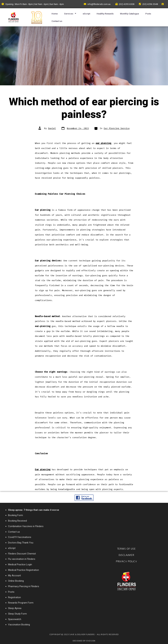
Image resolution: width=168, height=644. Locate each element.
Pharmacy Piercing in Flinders (24, 586)
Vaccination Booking (19, 625)
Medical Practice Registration (24, 570)
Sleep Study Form (17, 614)
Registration (14, 597)
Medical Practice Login (20, 564)
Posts (148, 14)
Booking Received (17, 521)
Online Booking (16, 581)
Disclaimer (126, 555)
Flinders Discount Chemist (22, 554)
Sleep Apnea (15, 608)
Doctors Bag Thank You (21, 543)
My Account (14, 576)
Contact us (57, 21)
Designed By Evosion (84, 641)
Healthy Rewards (105, 14)
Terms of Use (126, 549)
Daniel (52, 128)
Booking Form (16, 515)
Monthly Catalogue (129, 14)
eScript (86, 14)
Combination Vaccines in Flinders (26, 526)
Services (70, 14)
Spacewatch (15, 619)
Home (55, 14)
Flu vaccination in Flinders (22, 559)
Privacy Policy (126, 561)
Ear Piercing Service (117, 128)
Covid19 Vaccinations (20, 537)
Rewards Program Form (21, 603)
